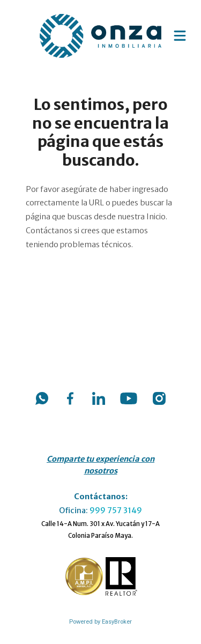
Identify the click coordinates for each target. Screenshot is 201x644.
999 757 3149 (116, 510)
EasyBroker (117, 622)
